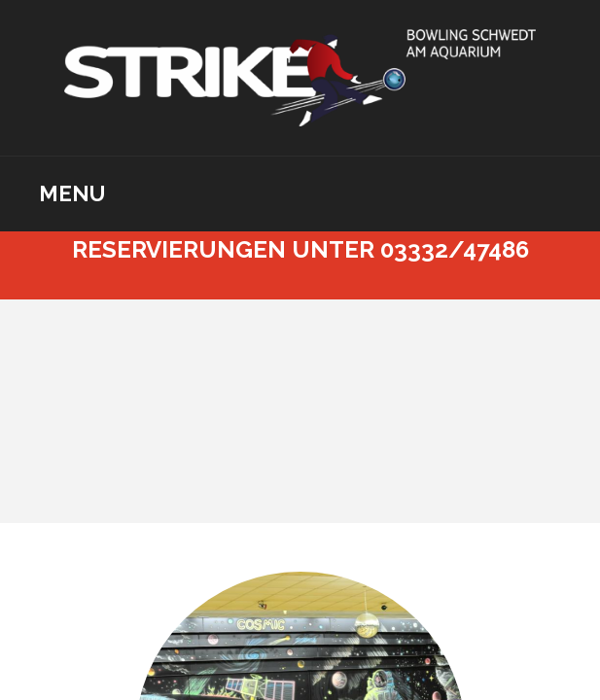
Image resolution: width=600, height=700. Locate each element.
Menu (72, 193)
